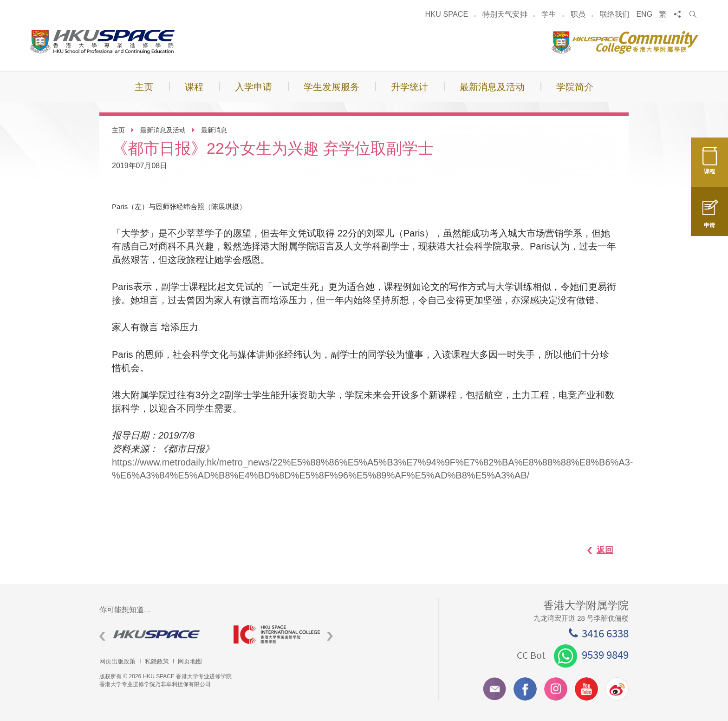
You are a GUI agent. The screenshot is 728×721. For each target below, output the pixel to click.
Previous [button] (102, 636)
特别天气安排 (505, 14)
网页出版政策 (117, 661)
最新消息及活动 (163, 130)
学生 (549, 14)
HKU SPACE (447, 14)
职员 (578, 14)
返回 (596, 550)
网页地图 (190, 661)
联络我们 (615, 14)
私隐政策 (157, 661)
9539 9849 (591, 655)
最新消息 (214, 130)
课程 (709, 166)
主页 (118, 130)
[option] (159, 634)
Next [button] (330, 636)
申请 (709, 220)
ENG (644, 14)
